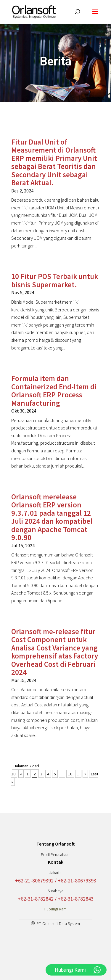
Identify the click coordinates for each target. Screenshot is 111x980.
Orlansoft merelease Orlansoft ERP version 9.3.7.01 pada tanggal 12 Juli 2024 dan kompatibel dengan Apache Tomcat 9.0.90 (52, 517)
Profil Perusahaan (56, 854)
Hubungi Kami (56, 909)
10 (70, 774)
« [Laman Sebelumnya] (21, 774)
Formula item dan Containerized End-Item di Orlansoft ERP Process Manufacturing (54, 391)
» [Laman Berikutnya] (85, 774)
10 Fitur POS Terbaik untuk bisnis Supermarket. (55, 280)
